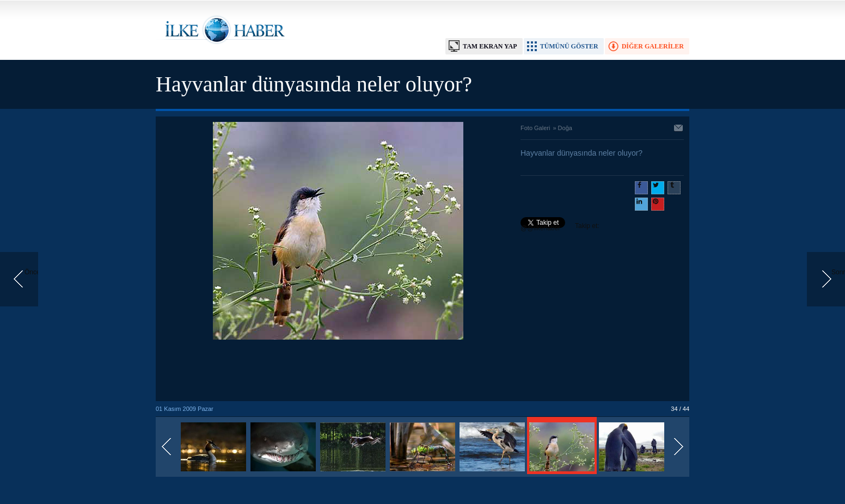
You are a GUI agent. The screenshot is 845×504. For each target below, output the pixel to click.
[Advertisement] (338, 371)
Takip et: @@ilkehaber (560, 227)
